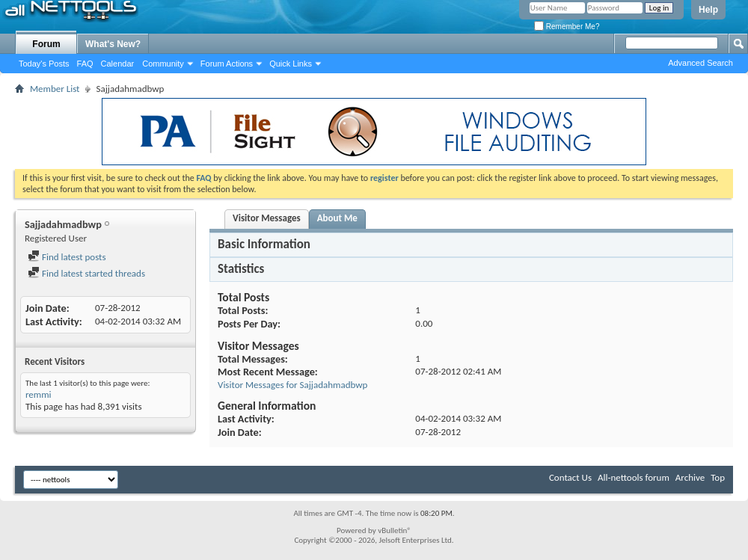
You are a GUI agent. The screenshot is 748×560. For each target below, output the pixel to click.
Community (163, 64)
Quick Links (291, 64)
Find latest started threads (86, 273)
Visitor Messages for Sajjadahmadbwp (292, 385)
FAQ (85, 64)
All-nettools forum (634, 477)
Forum (46, 44)
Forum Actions (227, 64)
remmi (39, 394)
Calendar (118, 64)
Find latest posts (67, 257)
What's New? (113, 44)
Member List (55, 89)
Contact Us (570, 477)
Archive (690, 477)
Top (718, 477)
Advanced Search (701, 63)
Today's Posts (44, 64)
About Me (337, 218)
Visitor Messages (267, 218)
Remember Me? (567, 27)
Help (708, 10)
